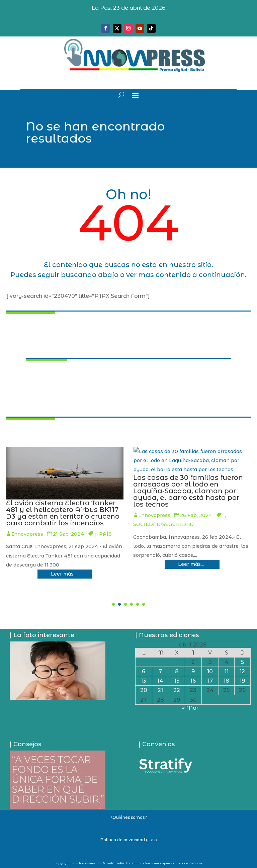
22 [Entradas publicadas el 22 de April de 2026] (177, 690)
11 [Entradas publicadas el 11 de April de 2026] (227, 671)
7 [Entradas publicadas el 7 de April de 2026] (160, 671)
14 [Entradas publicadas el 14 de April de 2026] (160, 681)
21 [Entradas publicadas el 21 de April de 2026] (160, 690)
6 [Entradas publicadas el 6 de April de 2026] (144, 671)
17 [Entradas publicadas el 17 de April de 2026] (210, 681)
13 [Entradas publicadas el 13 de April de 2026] (144, 681)
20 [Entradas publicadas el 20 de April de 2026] (144, 690)
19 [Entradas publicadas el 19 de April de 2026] (242, 681)
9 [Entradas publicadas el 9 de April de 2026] (193, 671)
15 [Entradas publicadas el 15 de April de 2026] (177, 681)
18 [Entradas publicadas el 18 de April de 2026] (226, 681)
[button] (113, 604)
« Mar (190, 708)
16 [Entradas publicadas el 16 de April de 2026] (193, 681)
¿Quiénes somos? (129, 817)
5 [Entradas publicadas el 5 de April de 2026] (242, 662)
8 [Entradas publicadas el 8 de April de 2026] (177, 671)
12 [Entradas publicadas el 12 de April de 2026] (242, 671)
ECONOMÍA (92, 550)
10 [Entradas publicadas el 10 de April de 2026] (210, 671)
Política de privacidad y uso (129, 840)
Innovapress (99, 541)
